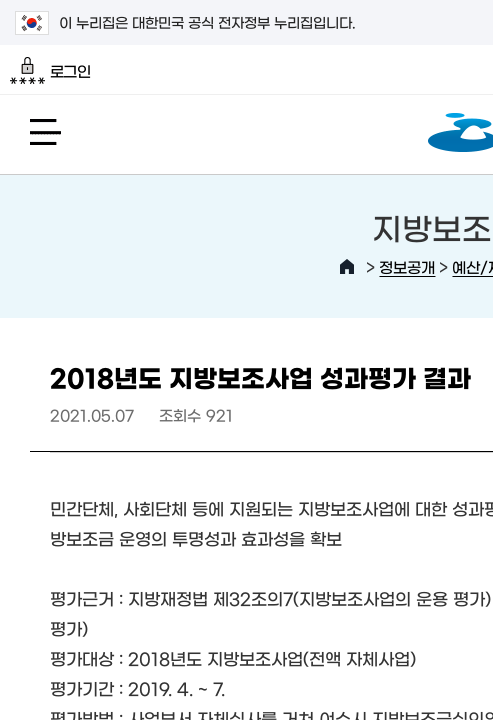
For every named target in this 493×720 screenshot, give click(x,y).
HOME (347, 267)
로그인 (50, 71)
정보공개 (407, 266)
